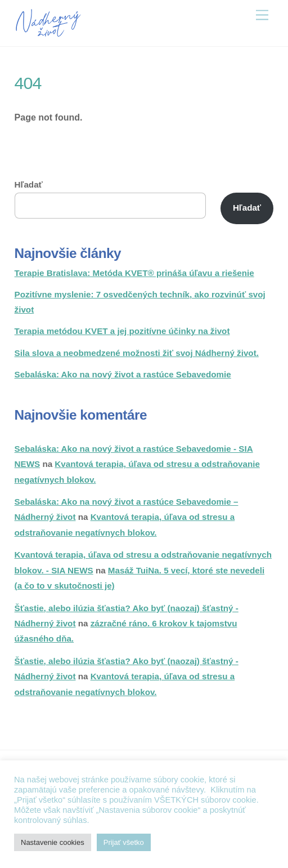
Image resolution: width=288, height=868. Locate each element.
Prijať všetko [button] (124, 842)
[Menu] (262, 15)
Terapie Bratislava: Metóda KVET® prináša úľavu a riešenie (134, 273)
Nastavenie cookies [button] (53, 842)
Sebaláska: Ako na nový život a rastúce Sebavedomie (123, 374)
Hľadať (29, 184)
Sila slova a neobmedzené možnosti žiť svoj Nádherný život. (137, 353)
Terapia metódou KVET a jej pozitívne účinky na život (122, 331)
